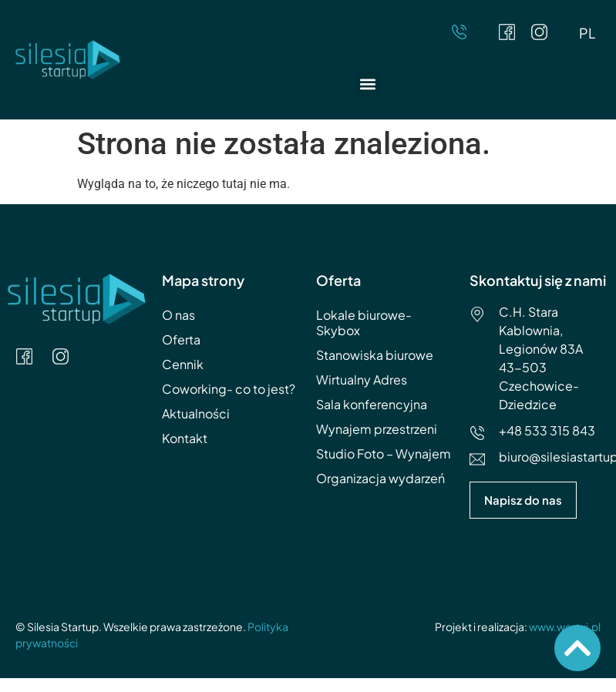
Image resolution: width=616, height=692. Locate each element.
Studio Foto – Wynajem (384, 453)
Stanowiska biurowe (375, 355)
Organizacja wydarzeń (380, 478)
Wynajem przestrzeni (377, 429)
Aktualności (196, 413)
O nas (178, 315)
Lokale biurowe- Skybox (364, 322)
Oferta (181, 339)
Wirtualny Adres (362, 380)
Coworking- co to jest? (229, 389)
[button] (368, 84)
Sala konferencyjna (372, 404)
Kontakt (185, 438)
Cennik (183, 364)
